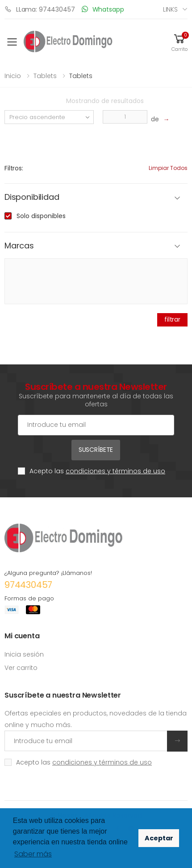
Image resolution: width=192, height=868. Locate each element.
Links (170, 9)
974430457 (28, 585)
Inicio (13, 76)
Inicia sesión (24, 654)
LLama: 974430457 (40, 9)
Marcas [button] (19, 246)
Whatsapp (103, 9)
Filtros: (14, 168)
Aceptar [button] (159, 838)
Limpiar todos (168, 168)
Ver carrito (21, 668)
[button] (179, 42)
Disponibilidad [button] (32, 197)
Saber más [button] (33, 854)
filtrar (172, 319)
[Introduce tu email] (86, 741)
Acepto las (97, 471)
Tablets (45, 76)
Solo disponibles (41, 216)
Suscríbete (96, 450)
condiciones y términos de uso (115, 471)
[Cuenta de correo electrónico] (96, 425)
